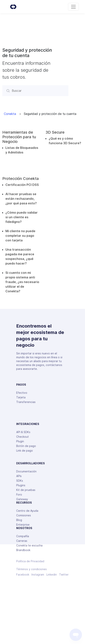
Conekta (10, 114)
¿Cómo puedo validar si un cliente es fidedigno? (22, 217)
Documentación (26, 471)
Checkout (23, 437)
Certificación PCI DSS (22, 185)
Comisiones (24, 515)
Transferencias (26, 402)
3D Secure (55, 132)
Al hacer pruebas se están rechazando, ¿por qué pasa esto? (21, 199)
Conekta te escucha (29, 545)
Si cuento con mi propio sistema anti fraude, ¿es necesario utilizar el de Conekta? (22, 282)
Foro (19, 494)
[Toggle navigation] (73, 7)
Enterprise (23, 525)
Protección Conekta (21, 179)
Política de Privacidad (30, 561)
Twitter (64, 575)
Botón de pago (26, 446)
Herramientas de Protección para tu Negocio (19, 137)
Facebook (23, 575)
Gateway (22, 499)
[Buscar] (35, 91)
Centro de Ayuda (27, 511)
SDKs (20, 481)
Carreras (22, 541)
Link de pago (25, 451)
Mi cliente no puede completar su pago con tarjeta (20, 236)
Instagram (38, 575)
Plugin (20, 441)
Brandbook (23, 550)
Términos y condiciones (31, 569)
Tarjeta (21, 397)
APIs (19, 476)
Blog (19, 520)
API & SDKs (23, 432)
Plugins (21, 485)
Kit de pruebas (26, 490)
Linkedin (52, 575)
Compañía (23, 536)
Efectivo (22, 393)
